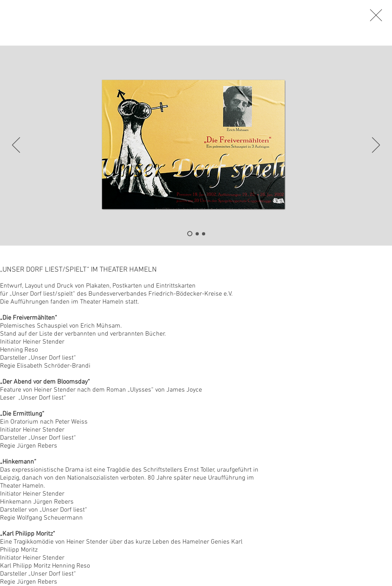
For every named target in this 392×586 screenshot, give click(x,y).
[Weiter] (376, 146)
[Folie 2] (197, 234)
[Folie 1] (190, 234)
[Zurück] (16, 146)
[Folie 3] (204, 234)
